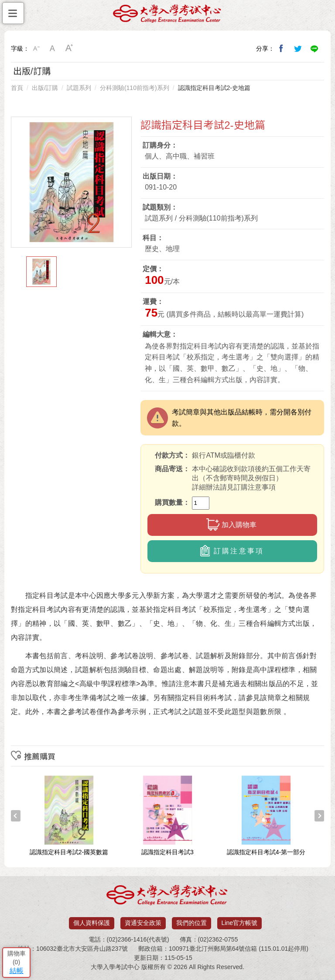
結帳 (17, 971)
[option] (72, 182)
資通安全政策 (143, 923)
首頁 (17, 88)
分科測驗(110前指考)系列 (135, 88)
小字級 (36, 48)
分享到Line (314, 48)
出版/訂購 (45, 88)
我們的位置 (191, 923)
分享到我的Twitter (298, 48)
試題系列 (79, 88)
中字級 (53, 48)
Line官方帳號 (239, 923)
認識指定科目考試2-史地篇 (214, 88)
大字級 (69, 48)
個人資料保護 (92, 923)
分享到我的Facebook (281, 48)
